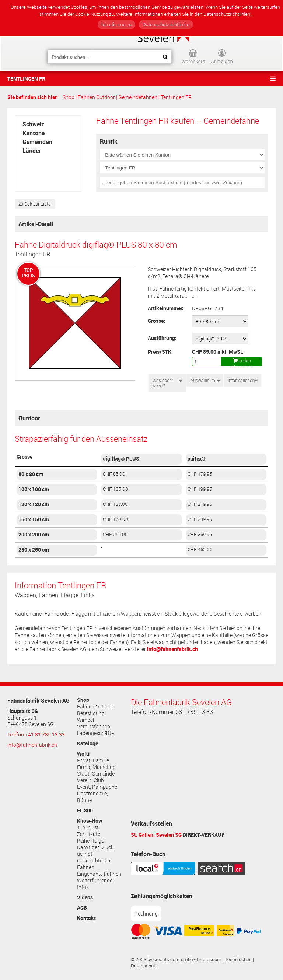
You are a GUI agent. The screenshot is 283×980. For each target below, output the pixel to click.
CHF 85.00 (114, 474)
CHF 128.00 (115, 504)
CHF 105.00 (116, 489)
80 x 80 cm (31, 474)
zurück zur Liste (35, 204)
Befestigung (91, 713)
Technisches (238, 960)
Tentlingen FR (26, 79)
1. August (88, 827)
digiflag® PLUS (121, 459)
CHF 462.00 (200, 549)
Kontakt (86, 918)
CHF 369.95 (200, 534)
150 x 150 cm (34, 519)
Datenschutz (144, 966)
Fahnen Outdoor (96, 97)
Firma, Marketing (96, 767)
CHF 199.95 (200, 489)
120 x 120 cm (34, 504)
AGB (82, 908)
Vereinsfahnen (94, 727)
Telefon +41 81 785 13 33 (36, 735)
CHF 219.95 (200, 504)
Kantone (34, 133)
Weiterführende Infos (95, 884)
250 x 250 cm (34, 550)
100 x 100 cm (34, 489)
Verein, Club (90, 780)
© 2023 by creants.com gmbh (162, 960)
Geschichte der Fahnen (94, 864)
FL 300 (85, 811)
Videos (85, 897)
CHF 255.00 (115, 534)
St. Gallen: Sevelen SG (156, 835)
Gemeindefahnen (138, 97)
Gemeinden (37, 142)
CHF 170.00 (116, 519)
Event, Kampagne (97, 787)
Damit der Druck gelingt (95, 851)
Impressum (209, 960)
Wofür (84, 754)
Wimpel (85, 720)
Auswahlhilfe (202, 381)
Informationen (242, 381)
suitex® (197, 459)
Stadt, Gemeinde (96, 774)
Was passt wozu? (163, 383)
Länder (32, 151)
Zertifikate (89, 834)
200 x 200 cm (34, 535)
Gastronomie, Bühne (92, 797)
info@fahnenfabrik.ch (172, 649)
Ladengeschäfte (95, 733)
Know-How (90, 821)
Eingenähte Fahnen (99, 874)
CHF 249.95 (200, 519)
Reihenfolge (90, 841)
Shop (69, 97)
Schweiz (33, 124)
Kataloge (88, 743)
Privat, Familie (93, 760)
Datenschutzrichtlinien (166, 24)
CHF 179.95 (200, 474)
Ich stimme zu (116, 24)
